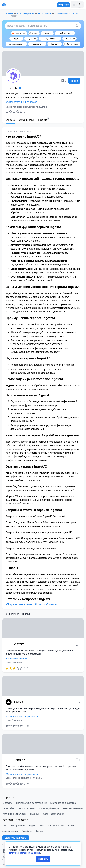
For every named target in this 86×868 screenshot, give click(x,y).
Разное (40, 831)
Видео (32, 825)
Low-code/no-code (46, 604)
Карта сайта (8, 808)
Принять (43, 859)
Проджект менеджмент (20, 604)
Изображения (18, 825)
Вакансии (35, 814)
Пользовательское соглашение (31, 803)
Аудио (41, 825)
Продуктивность (56, 825)
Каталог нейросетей (26, 13)
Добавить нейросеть (16, 838)
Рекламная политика (73, 808)
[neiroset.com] (4, 5)
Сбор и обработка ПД (54, 814)
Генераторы (63, 5)
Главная (10, 13)
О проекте (7, 803)
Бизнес (71, 825)
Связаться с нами (26, 808)
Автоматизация (45, 13)
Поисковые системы (17, 659)
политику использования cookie (24, 853)
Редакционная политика (14, 814)
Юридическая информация (64, 803)
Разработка (27, 831)
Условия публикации (49, 808)
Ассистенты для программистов (23, 716)
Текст (5, 825)
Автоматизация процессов (66, 13)
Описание (10, 120)
